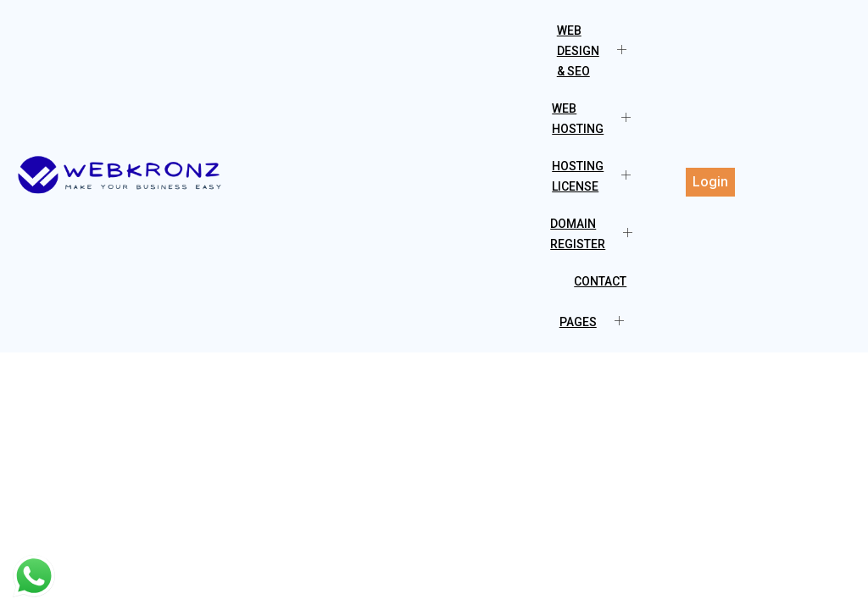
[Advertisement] (434, 480)
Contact (600, 281)
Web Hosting (598, 119)
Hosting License (598, 176)
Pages (598, 322)
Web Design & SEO (598, 51)
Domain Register (598, 234)
